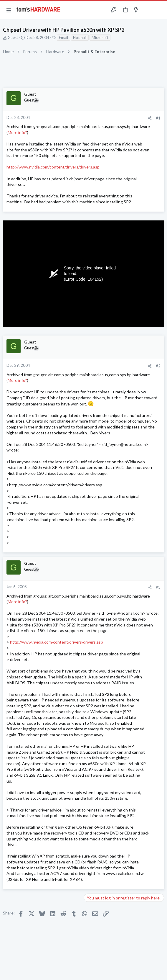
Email (63, 37)
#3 (158, 587)
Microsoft (100, 37)
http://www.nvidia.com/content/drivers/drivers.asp (53, 167)
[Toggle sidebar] (148, 10)
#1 (158, 118)
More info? (17, 132)
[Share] (150, 118)
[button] (9, 10)
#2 (158, 366)
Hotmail (80, 37)
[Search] (159, 10)
